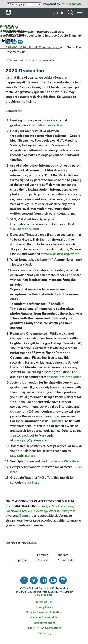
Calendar (43, 560)
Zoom (24, 516)
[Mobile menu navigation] (80, 13)
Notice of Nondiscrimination (44, 612)
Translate (71, 4)
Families (43, 555)
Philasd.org (44, 633)
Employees (21, 560)
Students (62, 555)
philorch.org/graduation (64, 377)
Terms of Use (44, 602)
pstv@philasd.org (23, 455)
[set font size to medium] (57, 13)
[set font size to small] (54, 13)
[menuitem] (20, 555)
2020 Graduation (47, 60)
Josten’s (57, 421)
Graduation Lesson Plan (46, 125)
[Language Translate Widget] (24, 4)
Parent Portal (66, 560)
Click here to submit (25, 229)
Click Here (71, 461)
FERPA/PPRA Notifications (44, 628)
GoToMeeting (37, 511)
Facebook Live (16, 511)
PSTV (12, 27)
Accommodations (44, 623)
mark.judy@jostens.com (31, 440)
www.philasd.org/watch (61, 254)
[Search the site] (70, 13)
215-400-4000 (44, 595)
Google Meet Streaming (58, 506)
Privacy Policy (44, 607)
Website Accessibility (44, 617)
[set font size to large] (62, 13)
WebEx (54, 511)
